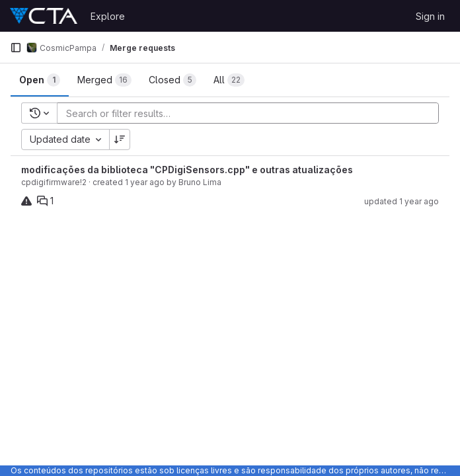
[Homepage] (44, 16)
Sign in (430, 16)
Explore (108, 16)
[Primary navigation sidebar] (16, 48)
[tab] (40, 80)
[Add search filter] (252, 113)
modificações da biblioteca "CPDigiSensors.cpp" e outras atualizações (187, 170)
